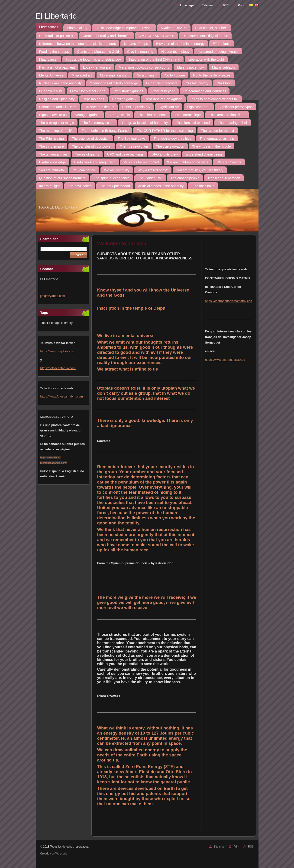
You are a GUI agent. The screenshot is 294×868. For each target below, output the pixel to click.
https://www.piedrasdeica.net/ (225, 360)
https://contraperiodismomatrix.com (229, 301)
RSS (226, 5)
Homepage (186, 5)
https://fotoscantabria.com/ (58, 368)
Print (241, 5)
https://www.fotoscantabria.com (62, 396)
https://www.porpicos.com (58, 351)
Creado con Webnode (54, 854)
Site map (208, 5)
